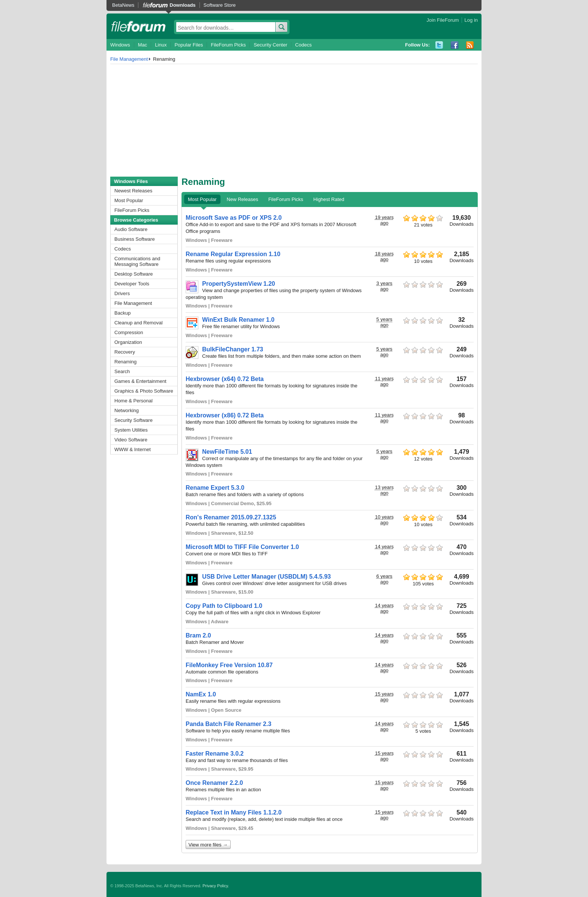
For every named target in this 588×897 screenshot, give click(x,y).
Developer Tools (132, 284)
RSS (470, 45)
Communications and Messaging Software (137, 261)
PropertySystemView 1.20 (238, 284)
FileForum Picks (228, 45)
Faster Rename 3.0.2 (215, 754)
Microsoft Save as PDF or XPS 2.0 (234, 218)
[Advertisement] (294, 120)
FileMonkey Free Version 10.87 (229, 665)
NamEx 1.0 (201, 694)
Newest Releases (133, 191)
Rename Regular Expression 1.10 (233, 254)
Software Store (220, 5)
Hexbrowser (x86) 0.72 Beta (225, 415)
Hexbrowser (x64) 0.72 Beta (225, 379)
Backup (122, 313)
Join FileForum (443, 20)
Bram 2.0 (198, 635)
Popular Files (189, 45)
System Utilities (131, 430)
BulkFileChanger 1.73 (233, 349)
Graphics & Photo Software (144, 391)
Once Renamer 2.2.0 (214, 783)
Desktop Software (134, 274)
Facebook (455, 45)
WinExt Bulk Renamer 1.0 (238, 320)
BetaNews (123, 5)
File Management (129, 59)
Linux (161, 45)
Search (122, 371)
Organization (128, 342)
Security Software (133, 420)
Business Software (135, 239)
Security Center (270, 45)
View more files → (208, 845)
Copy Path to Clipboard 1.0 (224, 606)
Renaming (125, 362)
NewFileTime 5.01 (227, 452)
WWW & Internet (133, 449)
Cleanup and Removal (139, 323)
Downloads (182, 5)
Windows (120, 45)
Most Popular (129, 200)
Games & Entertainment (140, 381)
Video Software (131, 440)
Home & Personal (133, 401)
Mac (143, 45)
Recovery (125, 352)
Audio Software (131, 229)
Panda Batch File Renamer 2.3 (229, 724)
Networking (127, 410)
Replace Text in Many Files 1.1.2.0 (234, 812)
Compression (129, 332)
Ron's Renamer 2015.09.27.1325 (231, 517)
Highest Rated (329, 199)
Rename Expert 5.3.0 (215, 488)
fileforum (139, 26)
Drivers (122, 293)
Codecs (303, 45)
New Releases (243, 199)
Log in (471, 20)
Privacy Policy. (216, 886)
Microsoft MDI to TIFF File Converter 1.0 (242, 547)
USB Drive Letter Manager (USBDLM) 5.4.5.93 (266, 577)
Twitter (439, 45)
